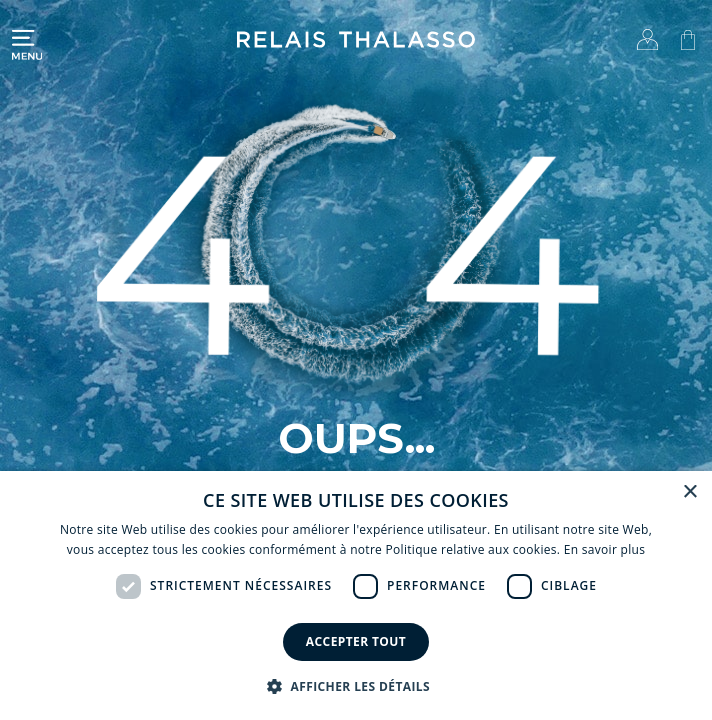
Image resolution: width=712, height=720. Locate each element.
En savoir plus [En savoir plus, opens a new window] (604, 549)
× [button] (689, 492)
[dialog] (356, 595)
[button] (356, 686)
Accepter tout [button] (356, 641)
